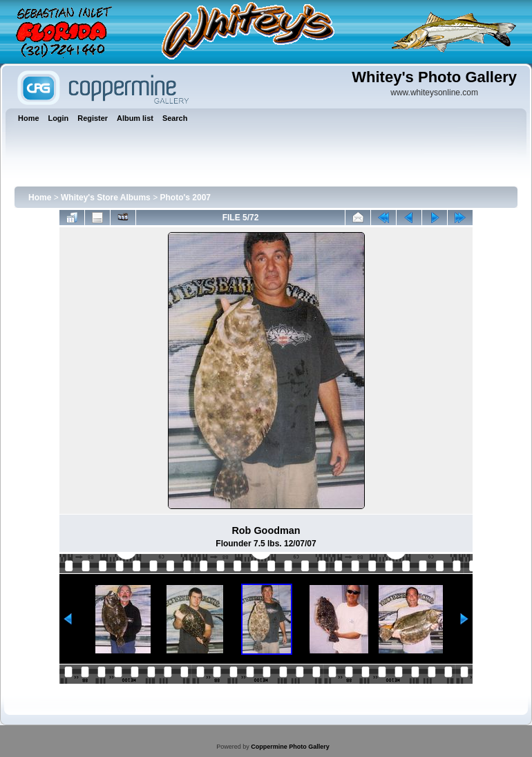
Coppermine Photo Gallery (290, 747)
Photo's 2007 (185, 198)
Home (40, 198)
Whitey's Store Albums (106, 198)
